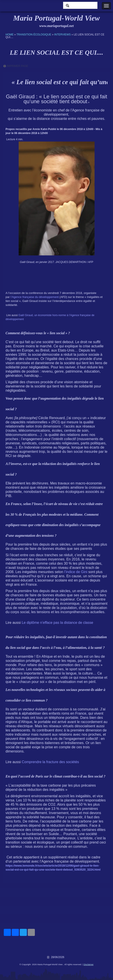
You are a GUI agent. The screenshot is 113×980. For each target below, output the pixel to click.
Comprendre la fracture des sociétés (50, 762)
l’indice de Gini (76, 572)
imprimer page (18, 66)
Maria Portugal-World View (56, 18)
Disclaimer (88, 964)
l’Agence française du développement (35, 297)
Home (10, 35)
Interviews (62, 35)
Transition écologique (34, 35)
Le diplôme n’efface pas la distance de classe (57, 623)
